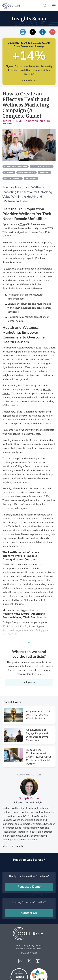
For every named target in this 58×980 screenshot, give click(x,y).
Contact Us (29, 913)
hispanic (44, 173)
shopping (31, 179)
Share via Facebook (43, 32)
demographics (26, 173)
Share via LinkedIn (23, 32)
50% (22, 224)
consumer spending (16, 167)
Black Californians (27, 412)
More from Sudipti (13, 846)
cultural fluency (42, 167)
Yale (38, 434)
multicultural (13, 179)
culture (9, 173)
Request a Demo (29, 887)
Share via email (53, 32)
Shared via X (33, 32)
